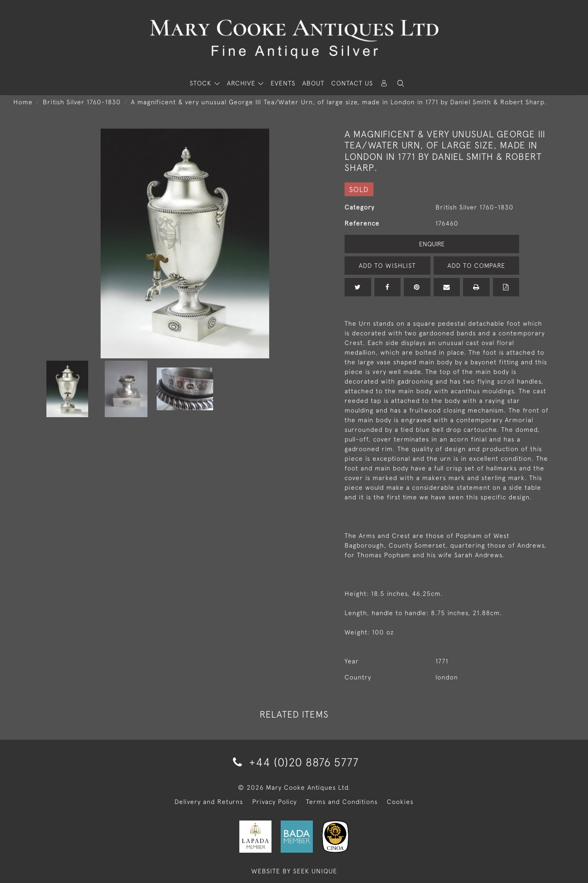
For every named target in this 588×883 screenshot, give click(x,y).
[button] (401, 83)
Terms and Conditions (342, 802)
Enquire (432, 244)
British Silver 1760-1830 (82, 102)
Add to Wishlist (387, 266)
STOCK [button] (202, 83)
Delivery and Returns (209, 802)
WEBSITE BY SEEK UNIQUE (294, 871)
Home (23, 102)
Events (283, 83)
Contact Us (352, 83)
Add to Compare (476, 266)
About (313, 83)
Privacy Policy (274, 802)
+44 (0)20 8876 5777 (294, 762)
